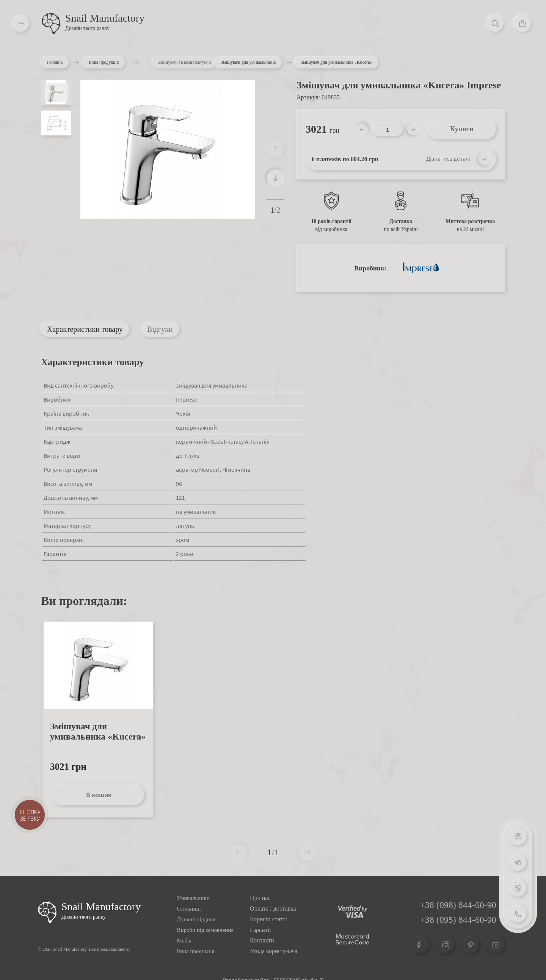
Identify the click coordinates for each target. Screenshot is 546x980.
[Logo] (51, 24)
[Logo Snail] (47, 912)
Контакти (262, 940)
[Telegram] (518, 862)
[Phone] (518, 914)
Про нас (260, 898)
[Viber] (518, 837)
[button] (275, 178)
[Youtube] (496, 945)
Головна (55, 62)
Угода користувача (274, 951)
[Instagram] (446, 945)
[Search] (495, 24)
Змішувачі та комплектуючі (209, 62)
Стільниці (189, 909)
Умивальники (193, 898)
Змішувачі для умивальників (248, 62)
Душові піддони (197, 919)
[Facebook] (420, 945)
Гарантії (260, 930)
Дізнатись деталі (448, 159)
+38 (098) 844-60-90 (458, 905)
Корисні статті (268, 919)
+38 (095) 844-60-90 (458, 920)
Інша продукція (109, 62)
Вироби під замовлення (206, 930)
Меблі (184, 941)
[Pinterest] (471, 945)
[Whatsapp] (518, 888)
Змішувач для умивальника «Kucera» (98, 731)
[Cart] (522, 24)
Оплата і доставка (273, 909)
